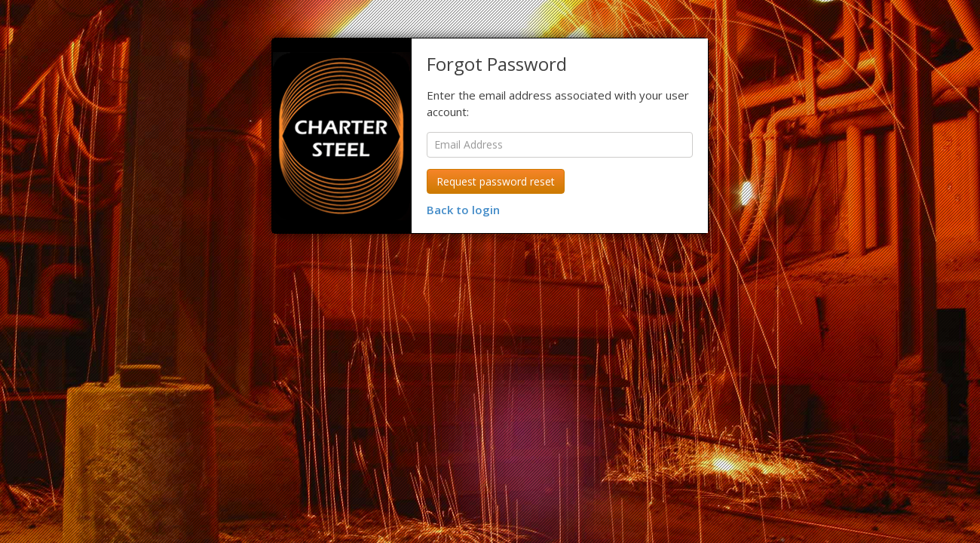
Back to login (463, 210)
